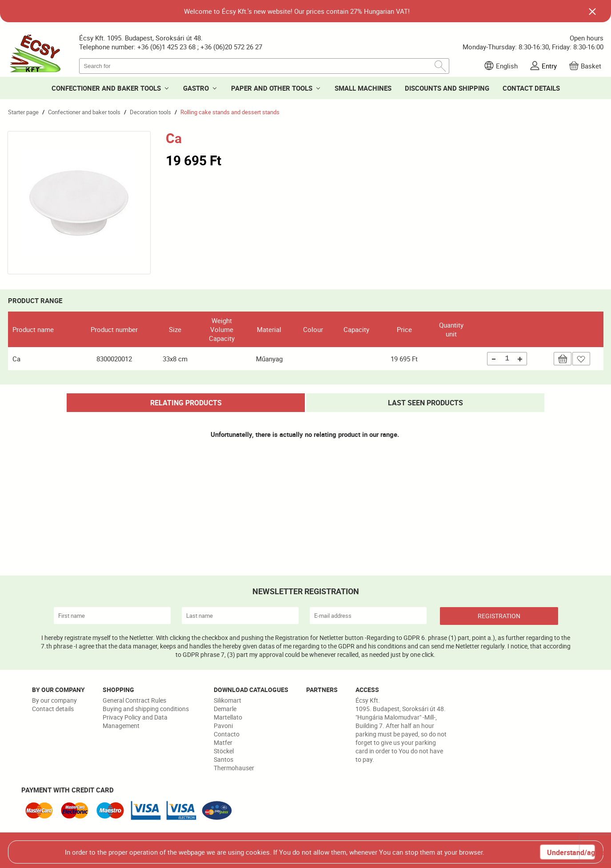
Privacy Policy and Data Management (135, 721)
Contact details (53, 709)
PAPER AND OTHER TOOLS (272, 88)
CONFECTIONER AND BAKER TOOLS (106, 88)
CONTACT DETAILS (531, 88)
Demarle (225, 709)
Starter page (23, 112)
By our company (54, 700)
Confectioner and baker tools (84, 112)
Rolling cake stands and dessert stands (230, 112)
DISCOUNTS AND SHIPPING (447, 88)
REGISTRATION (499, 616)
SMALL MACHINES (363, 88)
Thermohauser (234, 768)
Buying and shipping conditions (146, 709)
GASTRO (196, 88)
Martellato (228, 717)
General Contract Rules (134, 700)
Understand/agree (571, 852)
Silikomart (228, 700)
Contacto (227, 734)
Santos (224, 759)
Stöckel (224, 751)
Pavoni (223, 726)
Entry (549, 66)
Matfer (223, 742)
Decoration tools (150, 112)
